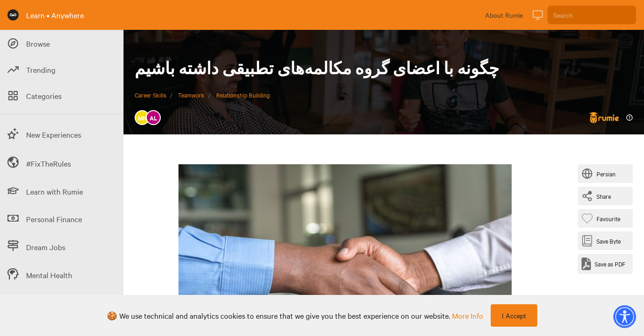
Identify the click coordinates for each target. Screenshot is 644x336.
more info (468, 315)
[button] (624, 316)
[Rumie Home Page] (13, 15)
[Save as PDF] (603, 264)
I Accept (514, 315)
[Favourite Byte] (603, 218)
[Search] (592, 15)
